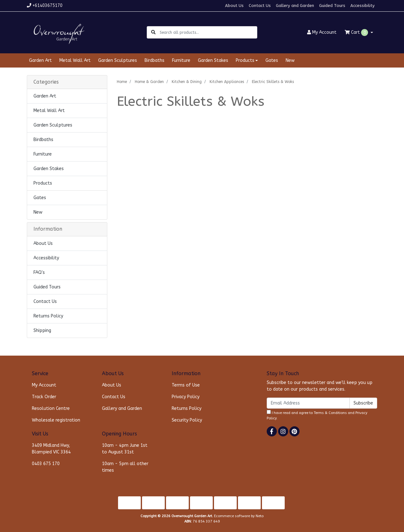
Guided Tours (332, 6)
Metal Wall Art (75, 60)
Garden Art (40, 60)
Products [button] (245, 60)
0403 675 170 (46, 464)
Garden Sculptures (118, 60)
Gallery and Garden (295, 6)
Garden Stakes (213, 60)
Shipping (42, 331)
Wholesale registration (56, 420)
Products (43, 183)
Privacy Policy (186, 397)
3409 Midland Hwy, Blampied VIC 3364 (51, 449)
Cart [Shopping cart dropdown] (357, 33)
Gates (272, 60)
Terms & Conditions (330, 413)
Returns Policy (48, 316)
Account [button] (322, 32)
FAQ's (39, 272)
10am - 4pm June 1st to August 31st (125, 449)
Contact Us (260, 6)
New (290, 60)
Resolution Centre (51, 408)
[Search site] (153, 32)
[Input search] (208, 32)
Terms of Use (186, 385)
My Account (44, 385)
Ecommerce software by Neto (239, 516)
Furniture (181, 60)
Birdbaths (154, 60)
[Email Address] (308, 403)
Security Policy (187, 420)
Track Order (44, 397)
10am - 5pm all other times (125, 467)
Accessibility (362, 6)
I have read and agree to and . (317, 415)
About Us (234, 6)
